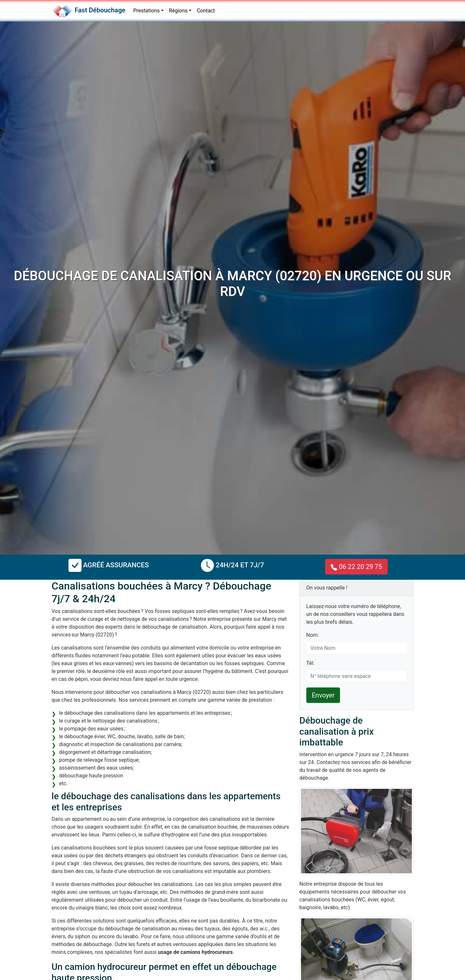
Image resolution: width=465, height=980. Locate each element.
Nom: (312, 635)
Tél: (310, 663)
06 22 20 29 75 (356, 567)
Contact (206, 11)
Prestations (146, 11)
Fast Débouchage (100, 10)
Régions (178, 11)
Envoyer (323, 695)
